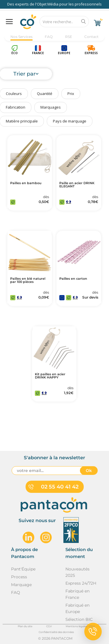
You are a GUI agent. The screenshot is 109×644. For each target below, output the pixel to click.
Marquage (21, 585)
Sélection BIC (79, 619)
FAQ (49, 37)
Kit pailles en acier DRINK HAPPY (50, 376)
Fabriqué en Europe (77, 608)
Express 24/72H (81, 583)
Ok (89, 471)
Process (19, 577)
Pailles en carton (73, 279)
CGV (49, 626)
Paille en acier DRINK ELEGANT (77, 185)
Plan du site (25, 626)
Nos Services (22, 37)
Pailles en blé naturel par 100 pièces (28, 280)
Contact (91, 37)
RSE (69, 37)
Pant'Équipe (23, 569)
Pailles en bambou (26, 183)
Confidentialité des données (56, 632)
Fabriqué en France (77, 594)
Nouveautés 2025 (77, 572)
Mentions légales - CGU (80, 626)
